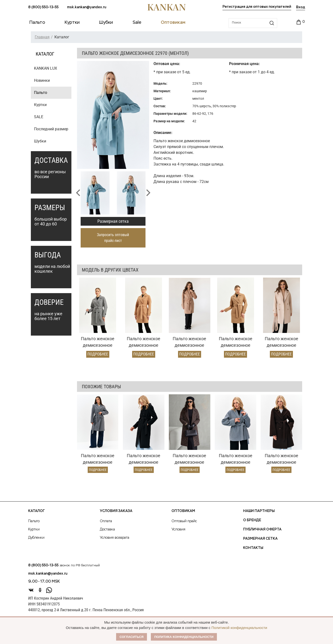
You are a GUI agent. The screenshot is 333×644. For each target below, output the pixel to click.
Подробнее (98, 354)
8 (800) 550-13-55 (43, 7)
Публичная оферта (262, 529)
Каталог (36, 511)
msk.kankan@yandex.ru (87, 7)
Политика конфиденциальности (184, 637)
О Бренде (252, 520)
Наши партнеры (259, 511)
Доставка (107, 529)
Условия (178, 529)
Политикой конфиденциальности (239, 628)
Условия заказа (116, 511)
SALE (39, 117)
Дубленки (36, 538)
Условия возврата (115, 538)
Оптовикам (183, 511)
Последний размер (51, 129)
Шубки (40, 141)
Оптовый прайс (184, 521)
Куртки (40, 105)
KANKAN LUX (46, 68)
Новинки (42, 80)
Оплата (106, 521)
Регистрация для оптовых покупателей (257, 7)
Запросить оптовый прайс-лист (113, 238)
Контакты (253, 548)
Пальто (41, 93)
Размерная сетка (113, 221)
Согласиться (132, 637)
